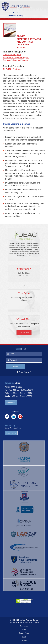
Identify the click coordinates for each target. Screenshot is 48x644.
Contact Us (11, 403)
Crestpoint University (16, 6)
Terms (24, 637)
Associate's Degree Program (16, 58)
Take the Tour (24, 332)
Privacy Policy (24, 633)
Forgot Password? (25, 372)
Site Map (24, 640)
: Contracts (12, 69)
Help (24, 630)
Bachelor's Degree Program (16, 60)
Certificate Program (12, 55)
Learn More (11, 433)
